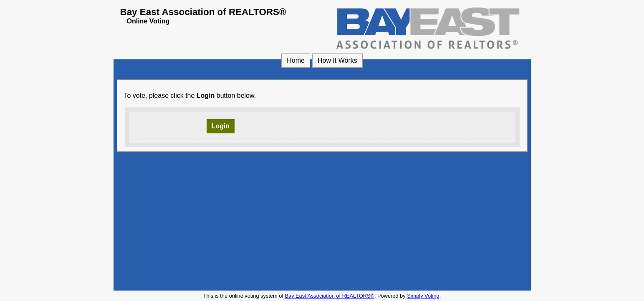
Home (296, 60)
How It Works (337, 60)
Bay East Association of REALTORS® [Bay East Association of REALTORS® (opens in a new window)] (330, 296)
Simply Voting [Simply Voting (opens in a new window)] (423, 296)
